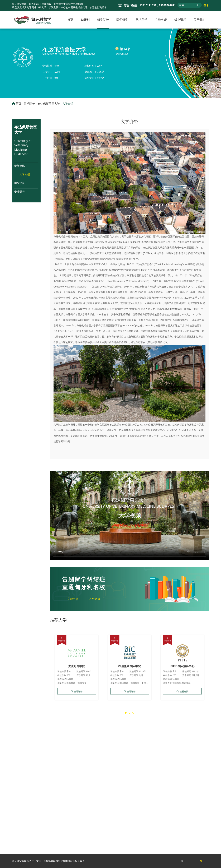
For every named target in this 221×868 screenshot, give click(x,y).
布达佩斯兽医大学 (49, 104)
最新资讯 (20, 166)
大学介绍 (68, 104)
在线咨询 (95, 599)
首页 (70, 20)
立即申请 (73, 599)
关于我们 (200, 20)
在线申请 (161, 20)
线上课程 (180, 20)
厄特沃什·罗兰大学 (26, 761)
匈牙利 (85, 20)
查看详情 (78, 682)
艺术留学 (142, 20)
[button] (126, 713)
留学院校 (103, 20)
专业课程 (20, 192)
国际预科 (20, 183)
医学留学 (122, 20)
